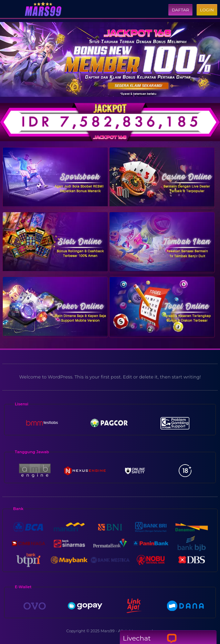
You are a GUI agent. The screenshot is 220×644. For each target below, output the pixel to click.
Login (207, 10)
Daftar (180, 10)
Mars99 (108, 631)
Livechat (150, 638)
